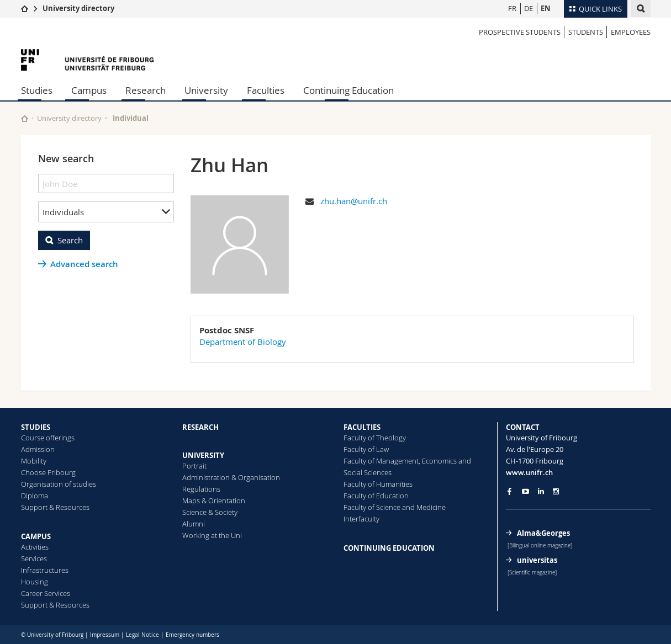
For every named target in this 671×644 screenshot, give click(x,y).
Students (586, 32)
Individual (131, 118)
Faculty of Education (376, 496)
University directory (78, 8)
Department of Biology (243, 342)
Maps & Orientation (214, 501)
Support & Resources (55, 507)
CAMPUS (36, 536)
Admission (38, 449)
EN (546, 8)
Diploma (35, 496)
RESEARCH (200, 427)
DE (529, 8)
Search (70, 240)
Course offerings (48, 438)
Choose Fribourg (48, 472)
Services (34, 558)
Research (146, 90)
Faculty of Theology (375, 438)
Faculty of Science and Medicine (395, 507)
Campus (89, 90)
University (206, 90)
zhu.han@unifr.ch (354, 201)
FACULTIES (362, 427)
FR (512, 8)
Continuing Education (348, 90)
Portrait (194, 466)
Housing (35, 582)
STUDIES (36, 427)
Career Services (46, 593)
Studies (37, 90)
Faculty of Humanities (378, 484)
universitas (537, 560)
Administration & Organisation (231, 477)
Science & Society (210, 512)
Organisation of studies (59, 484)
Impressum (105, 635)
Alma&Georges (543, 533)
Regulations (201, 489)
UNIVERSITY (203, 455)
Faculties (266, 90)
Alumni (194, 524)
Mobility (34, 461)
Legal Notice (142, 635)
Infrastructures (45, 570)
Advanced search (84, 264)
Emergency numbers (192, 635)
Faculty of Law (366, 449)
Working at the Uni (212, 535)
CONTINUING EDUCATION (389, 548)
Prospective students (520, 32)
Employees (631, 32)
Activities (35, 547)
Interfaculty (361, 519)
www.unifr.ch (529, 472)
